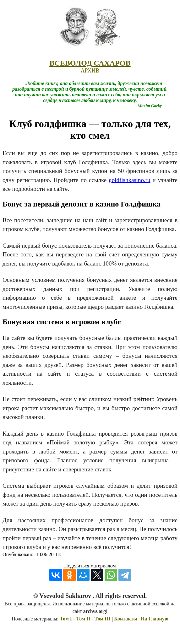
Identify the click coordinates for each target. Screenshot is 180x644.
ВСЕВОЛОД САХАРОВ (90, 63)
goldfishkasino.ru (129, 180)
